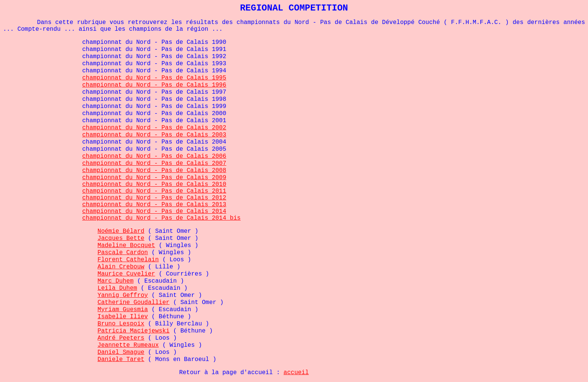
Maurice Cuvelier (126, 274)
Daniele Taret (121, 360)
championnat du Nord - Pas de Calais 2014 (154, 211)
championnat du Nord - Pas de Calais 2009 (154, 178)
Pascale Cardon (123, 253)
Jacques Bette (121, 238)
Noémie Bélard (121, 231)
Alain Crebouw (121, 267)
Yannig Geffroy (123, 295)
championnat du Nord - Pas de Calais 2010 (154, 184)
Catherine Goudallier (133, 303)
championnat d (106, 78)
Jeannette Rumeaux (128, 345)
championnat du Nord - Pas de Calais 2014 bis (161, 218)
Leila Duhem (117, 288)
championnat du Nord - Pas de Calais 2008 (154, 171)
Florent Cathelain (128, 260)
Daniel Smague (121, 352)
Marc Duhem (115, 281)
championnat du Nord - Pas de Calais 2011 (154, 191)
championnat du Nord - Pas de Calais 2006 (154, 156)
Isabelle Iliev (123, 317)
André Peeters (121, 338)
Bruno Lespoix (121, 324)
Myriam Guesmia (123, 310)
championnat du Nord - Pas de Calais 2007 (154, 163)
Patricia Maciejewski (133, 331)
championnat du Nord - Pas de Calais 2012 (154, 198)
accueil (296, 373)
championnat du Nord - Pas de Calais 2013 (154, 205)
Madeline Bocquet (126, 246)
